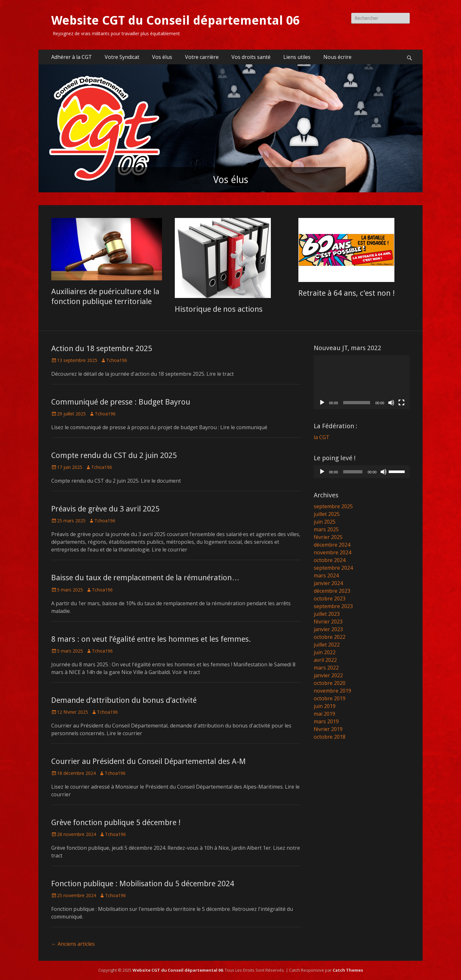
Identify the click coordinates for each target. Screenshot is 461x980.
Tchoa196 (117, 360)
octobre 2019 (330, 698)
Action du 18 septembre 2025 (102, 349)
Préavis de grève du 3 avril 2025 (105, 509)
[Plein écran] (401, 403)
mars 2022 (326, 668)
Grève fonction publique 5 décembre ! (116, 823)
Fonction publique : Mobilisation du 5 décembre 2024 (143, 884)
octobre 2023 (330, 598)
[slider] (353, 472)
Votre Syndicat (122, 57)
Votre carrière (202, 57)
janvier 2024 (328, 583)
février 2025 (328, 537)
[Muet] (391, 403)
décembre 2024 (332, 545)
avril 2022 (325, 660)
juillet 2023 (327, 614)
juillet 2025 (327, 514)
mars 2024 (326, 575)
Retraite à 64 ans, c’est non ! (347, 293)
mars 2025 (326, 529)
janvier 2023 (328, 629)
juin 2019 (325, 706)
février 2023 (328, 622)
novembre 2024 (332, 552)
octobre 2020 (330, 683)
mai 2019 (324, 714)
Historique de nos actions (219, 309)
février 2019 (328, 729)
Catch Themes (348, 970)
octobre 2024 (330, 560)
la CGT (322, 437)
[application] (362, 382)
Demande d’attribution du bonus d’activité (124, 700)
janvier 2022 (328, 675)
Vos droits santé (251, 57)
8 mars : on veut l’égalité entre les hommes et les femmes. (151, 639)
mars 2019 (326, 721)
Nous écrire (337, 57)
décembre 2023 (332, 591)
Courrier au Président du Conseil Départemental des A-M (149, 761)
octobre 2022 (330, 637)
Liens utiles (297, 57)
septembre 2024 (333, 568)
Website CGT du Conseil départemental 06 (175, 20)
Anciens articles (73, 944)
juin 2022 (325, 652)
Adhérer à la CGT (72, 57)
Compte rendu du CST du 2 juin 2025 (114, 455)
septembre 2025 (333, 506)
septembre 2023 (333, 606)
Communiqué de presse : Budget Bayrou (121, 402)
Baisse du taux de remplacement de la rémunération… (145, 578)
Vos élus (162, 57)
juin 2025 (325, 522)
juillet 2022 (327, 645)
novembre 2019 (332, 691)
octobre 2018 (330, 737)
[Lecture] (322, 403)
